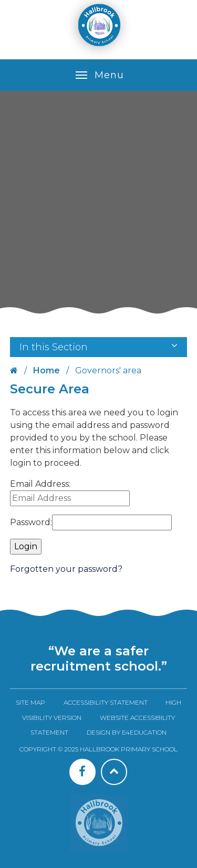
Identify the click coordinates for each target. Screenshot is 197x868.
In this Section (99, 347)
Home (46, 370)
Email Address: (40, 484)
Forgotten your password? (66, 569)
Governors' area (108, 370)
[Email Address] (70, 498)
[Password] (112, 522)
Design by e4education (127, 732)
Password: (31, 522)
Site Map (30, 702)
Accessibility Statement (106, 702)
